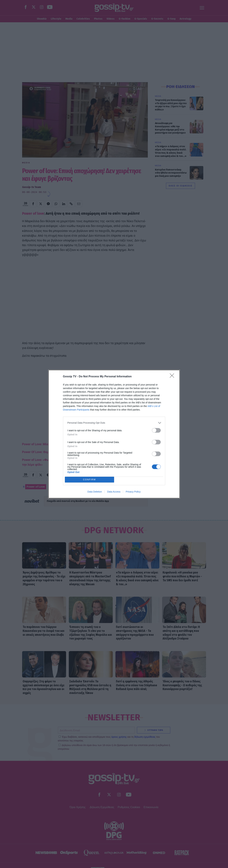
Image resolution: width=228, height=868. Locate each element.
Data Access (114, 492)
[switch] (156, 430)
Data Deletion (95, 492)
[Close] (173, 377)
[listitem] (114, 423)
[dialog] (114, 434)
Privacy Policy (133, 492)
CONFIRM (89, 480)
